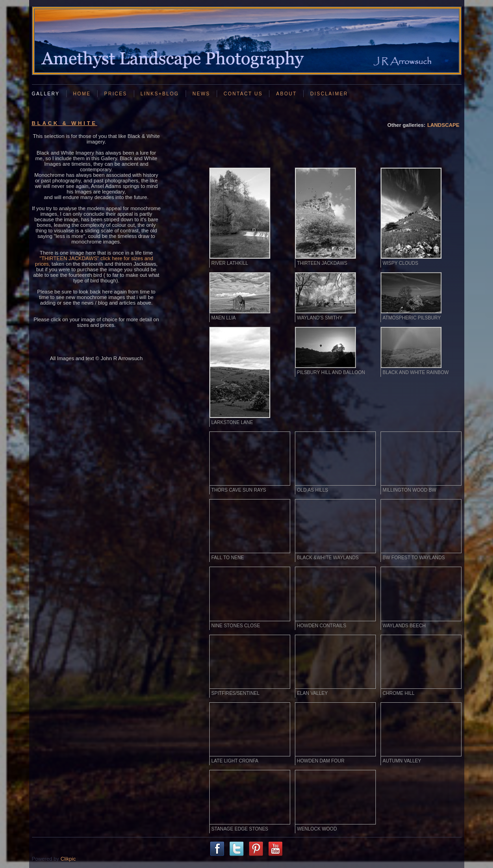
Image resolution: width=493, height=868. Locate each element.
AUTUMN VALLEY (402, 761)
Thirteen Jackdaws (322, 263)
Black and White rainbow (416, 372)
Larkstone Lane (232, 422)
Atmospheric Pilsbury (412, 318)
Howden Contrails (322, 626)
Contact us (243, 94)
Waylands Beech (404, 626)
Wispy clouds (401, 263)
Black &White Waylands (328, 558)
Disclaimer (329, 94)
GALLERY (46, 94)
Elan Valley (312, 693)
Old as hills (313, 490)
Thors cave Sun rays (239, 490)
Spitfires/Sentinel (236, 693)
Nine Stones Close (236, 626)
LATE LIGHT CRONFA (235, 761)
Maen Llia (224, 318)
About (286, 94)
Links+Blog (160, 94)
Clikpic (68, 859)
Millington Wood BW (410, 490)
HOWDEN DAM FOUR (321, 761)
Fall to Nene (228, 558)
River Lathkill (230, 263)
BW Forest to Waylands (414, 558)
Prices (116, 94)
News (201, 94)
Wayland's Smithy (320, 318)
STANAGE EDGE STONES (240, 829)
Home (82, 94)
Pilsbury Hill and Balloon (331, 372)
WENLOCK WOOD (317, 829)
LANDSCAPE (443, 125)
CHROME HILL (399, 693)
